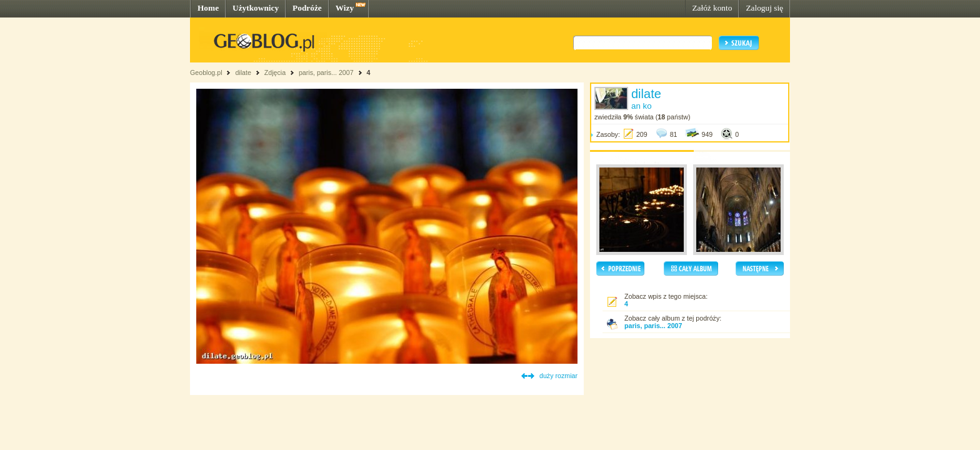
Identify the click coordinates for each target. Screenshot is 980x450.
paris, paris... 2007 (326, 72)
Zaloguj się (764, 8)
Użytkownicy (256, 8)
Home (208, 8)
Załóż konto (712, 8)
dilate (243, 72)
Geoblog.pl (206, 72)
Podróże (307, 8)
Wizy (345, 8)
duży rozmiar (558, 376)
